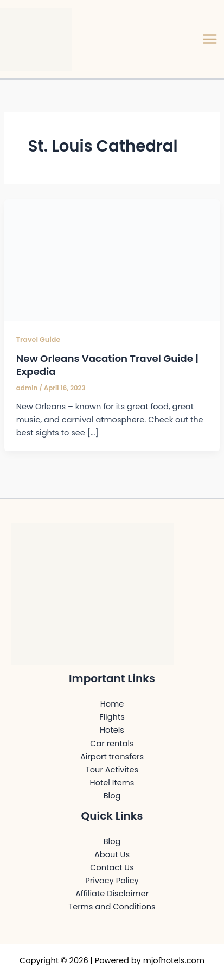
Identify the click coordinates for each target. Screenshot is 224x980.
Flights (112, 717)
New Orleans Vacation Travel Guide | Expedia (107, 365)
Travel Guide (39, 339)
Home (112, 704)
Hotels (112, 730)
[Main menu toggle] (210, 39)
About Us (112, 854)
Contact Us (112, 867)
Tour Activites (112, 770)
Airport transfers (112, 757)
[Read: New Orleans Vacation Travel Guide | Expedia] (112, 260)
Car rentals (112, 744)
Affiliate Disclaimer (112, 894)
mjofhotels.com (174, 960)
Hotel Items (112, 783)
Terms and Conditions (112, 907)
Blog (112, 796)
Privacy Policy (112, 881)
